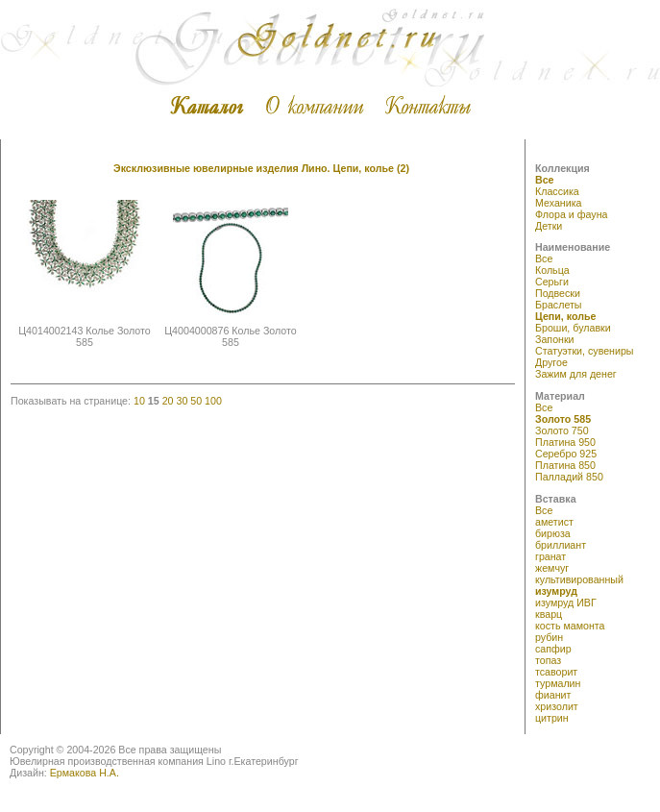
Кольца (552, 270)
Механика (558, 203)
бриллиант (561, 545)
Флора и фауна (571, 214)
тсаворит (556, 672)
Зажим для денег (576, 374)
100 (213, 401)
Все (545, 180)
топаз (548, 660)
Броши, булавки (573, 328)
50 (196, 401)
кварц (549, 614)
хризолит (557, 706)
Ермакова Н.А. (85, 773)
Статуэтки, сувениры (585, 351)
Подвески (558, 293)
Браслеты (559, 305)
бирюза (553, 533)
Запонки (555, 339)
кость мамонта (570, 626)
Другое (551, 362)
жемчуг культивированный (579, 574)
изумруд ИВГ (566, 603)
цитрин (552, 718)
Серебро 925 (566, 454)
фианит (553, 695)
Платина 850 (565, 465)
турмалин (558, 683)
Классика (557, 191)
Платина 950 (565, 442)
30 (182, 401)
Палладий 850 (569, 477)
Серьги (552, 282)
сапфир (553, 649)
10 (139, 401)
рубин (549, 637)
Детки (549, 226)
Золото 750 (562, 431)
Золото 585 (563, 419)
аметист (554, 522)
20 (168, 401)
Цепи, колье (565, 316)
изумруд (556, 591)
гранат (550, 556)
